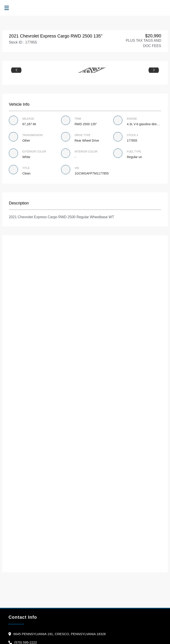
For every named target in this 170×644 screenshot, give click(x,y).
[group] (85, 70)
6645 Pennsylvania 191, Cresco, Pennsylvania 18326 (59, 634)
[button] (16, 70)
